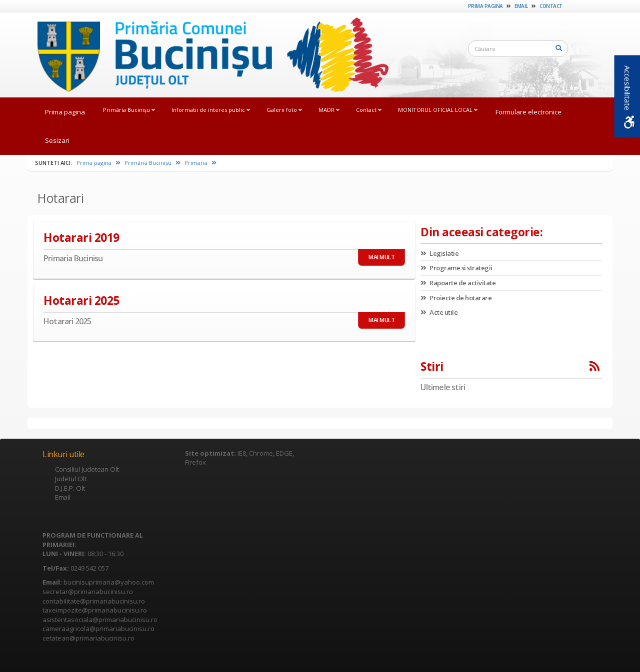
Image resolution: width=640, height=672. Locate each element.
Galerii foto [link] (284, 110)
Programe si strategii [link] (456, 268)
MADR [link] (329, 110)
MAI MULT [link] (381, 257)
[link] (208, 54)
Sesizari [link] (57, 140)
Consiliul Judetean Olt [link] (87, 469)
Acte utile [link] (439, 312)
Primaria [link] (200, 163)
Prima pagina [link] (485, 6)
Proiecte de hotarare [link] (456, 298)
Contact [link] (551, 6)
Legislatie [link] (439, 253)
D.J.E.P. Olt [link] (70, 488)
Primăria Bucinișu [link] (129, 110)
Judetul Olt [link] (71, 479)
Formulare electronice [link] (528, 112)
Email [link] (521, 6)
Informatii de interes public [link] (211, 110)
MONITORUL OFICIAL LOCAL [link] (438, 110)
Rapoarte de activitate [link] (458, 283)
